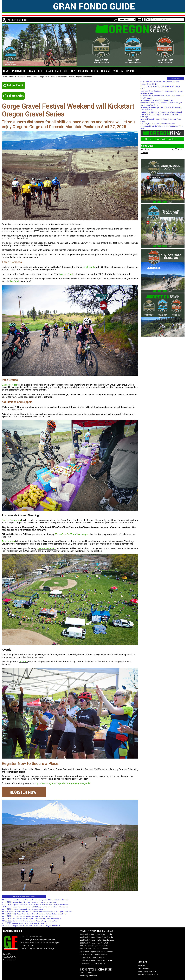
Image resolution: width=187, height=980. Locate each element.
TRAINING (106, 71)
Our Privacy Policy (10, 960)
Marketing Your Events (89, 976)
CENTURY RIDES (80, 71)
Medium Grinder (67, 274)
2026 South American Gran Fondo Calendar (96, 961)
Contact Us (7, 954)
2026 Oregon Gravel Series (26, 77)
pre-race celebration (47, 549)
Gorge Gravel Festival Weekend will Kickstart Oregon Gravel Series (65, 77)
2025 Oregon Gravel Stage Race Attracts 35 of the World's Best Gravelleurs (39, 914)
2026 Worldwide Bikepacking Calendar (94, 946)
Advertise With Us (10, 957)
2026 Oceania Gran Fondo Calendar (93, 955)
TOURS (94, 71)
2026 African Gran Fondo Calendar (93, 963)
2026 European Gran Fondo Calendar (94, 949)
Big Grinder (16, 281)
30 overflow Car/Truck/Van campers (72, 534)
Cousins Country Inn (11, 520)
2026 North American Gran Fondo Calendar (96, 934)
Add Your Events (86, 973)
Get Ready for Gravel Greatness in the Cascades (30, 923)
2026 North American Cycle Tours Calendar (96, 943)
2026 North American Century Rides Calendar (97, 940)
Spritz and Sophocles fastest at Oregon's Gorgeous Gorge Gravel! (36, 921)
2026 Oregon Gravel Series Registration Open (29, 909)
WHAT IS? (118, 71)
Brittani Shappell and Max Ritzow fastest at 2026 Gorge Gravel (35, 902)
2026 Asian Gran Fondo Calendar (92, 958)
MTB (66, 71)
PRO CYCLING (19, 71)
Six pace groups (9, 385)
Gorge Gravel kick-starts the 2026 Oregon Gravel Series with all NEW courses (40, 907)
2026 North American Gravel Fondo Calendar (97, 937)
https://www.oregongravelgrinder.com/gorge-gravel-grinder (63, 783)
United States (7, 77)
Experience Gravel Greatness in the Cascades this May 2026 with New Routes (41, 905)
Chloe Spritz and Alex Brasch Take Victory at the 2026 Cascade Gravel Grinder (41, 900)
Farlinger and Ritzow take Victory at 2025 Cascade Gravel (33, 916)
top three (23, 662)
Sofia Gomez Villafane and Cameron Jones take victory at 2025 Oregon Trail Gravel (42, 912)
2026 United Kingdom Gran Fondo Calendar (96, 952)
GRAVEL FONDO (53, 71)
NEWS (6, 71)
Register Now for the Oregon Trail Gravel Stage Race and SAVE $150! (37, 919)
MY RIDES (12, 20)
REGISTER (23, 20)
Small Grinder (89, 267)
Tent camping (8, 541)
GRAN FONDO (36, 71)
